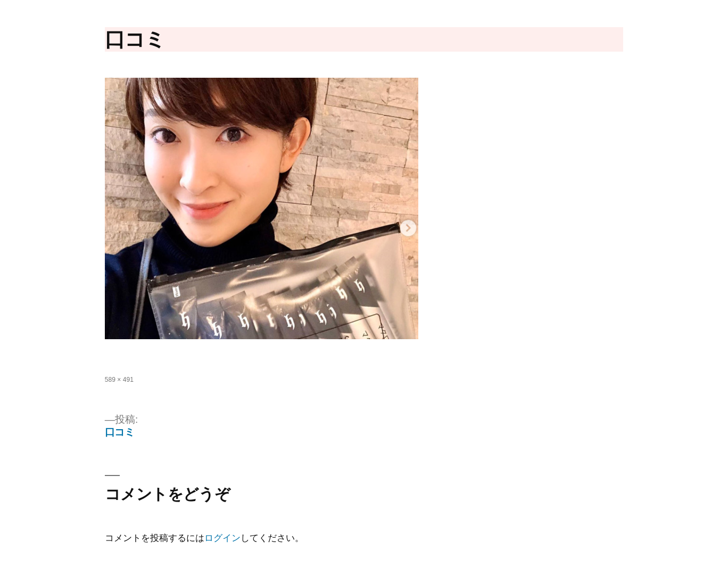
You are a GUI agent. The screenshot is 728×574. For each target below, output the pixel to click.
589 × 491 (119, 380)
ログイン (222, 538)
